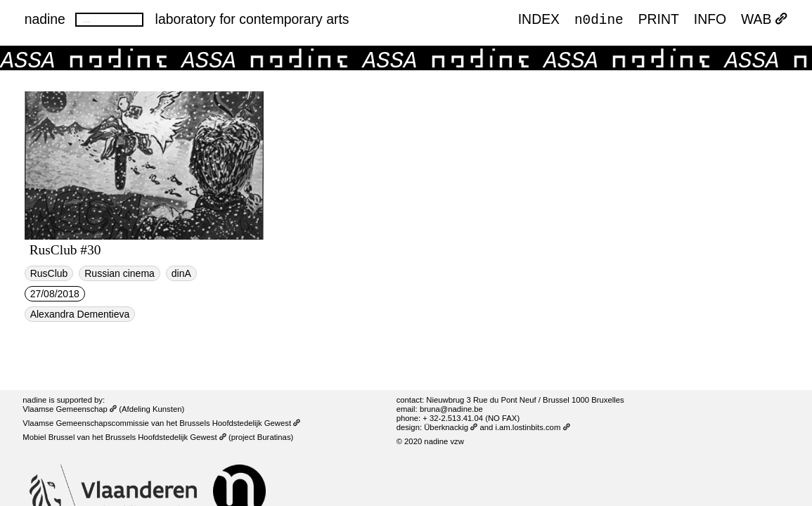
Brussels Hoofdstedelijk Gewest (166, 437)
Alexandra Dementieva (80, 314)
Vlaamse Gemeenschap (70, 409)
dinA (181, 273)
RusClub (49, 273)
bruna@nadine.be (451, 409)
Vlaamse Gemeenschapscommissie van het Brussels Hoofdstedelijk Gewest (161, 423)
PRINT (659, 19)
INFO (710, 19)
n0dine (599, 19)
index (539, 19)
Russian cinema (120, 273)
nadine (45, 19)
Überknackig (451, 427)
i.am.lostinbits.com (532, 427)
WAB (764, 19)
